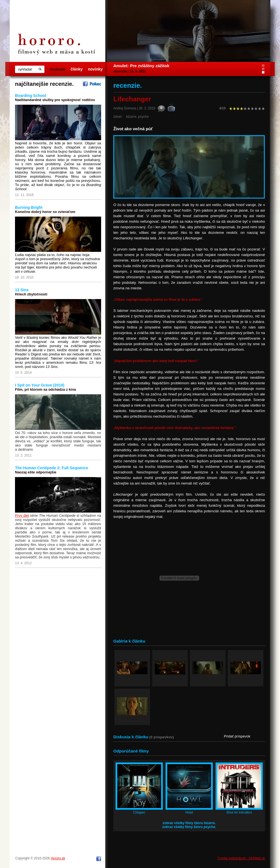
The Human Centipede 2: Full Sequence (52, 468)
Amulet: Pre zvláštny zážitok (141, 66)
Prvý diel (22, 515)
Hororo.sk (58, 858)
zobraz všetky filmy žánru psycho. (189, 827)
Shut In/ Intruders (239, 812)
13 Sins (22, 290)
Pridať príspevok (237, 736)
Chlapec (139, 812)
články (77, 69)
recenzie (57, 69)
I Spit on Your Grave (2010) (40, 385)
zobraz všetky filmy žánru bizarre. (189, 823)
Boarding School (31, 96)
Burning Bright (29, 207)
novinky (95, 69)
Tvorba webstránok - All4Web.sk (241, 858)
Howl (189, 812)
